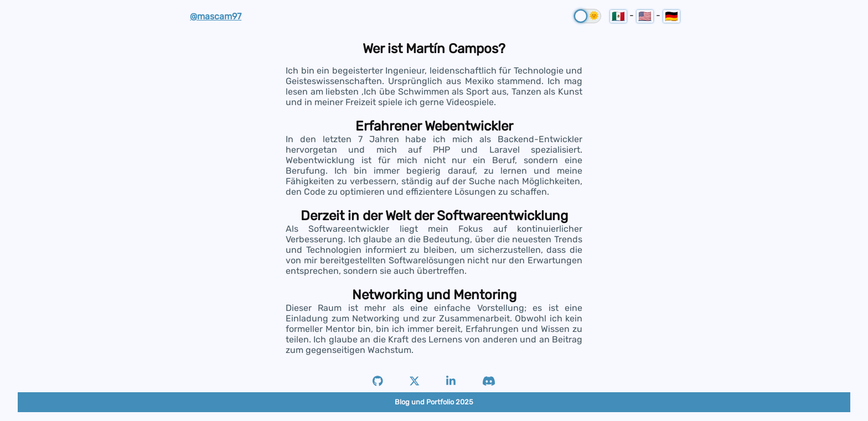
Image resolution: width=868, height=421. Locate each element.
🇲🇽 (618, 16)
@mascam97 (216, 16)
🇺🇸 (645, 16)
